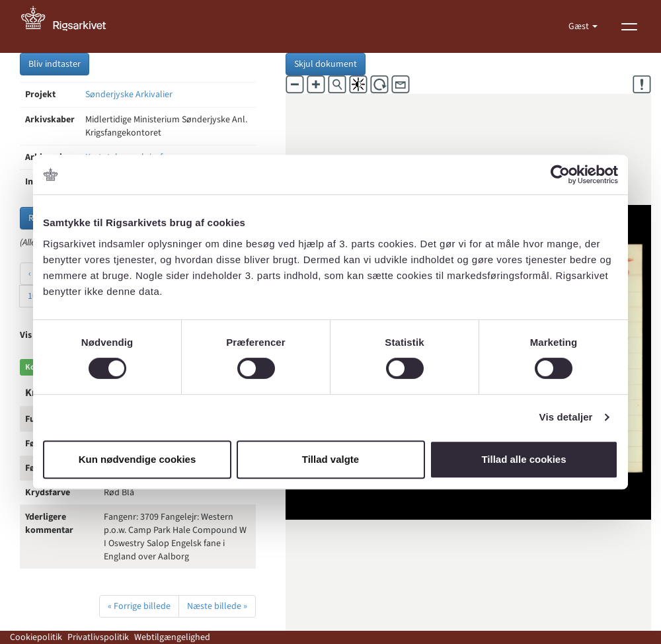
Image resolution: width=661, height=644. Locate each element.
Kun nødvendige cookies (137, 459)
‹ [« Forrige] (30, 274)
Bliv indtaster (55, 64)
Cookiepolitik (36, 637)
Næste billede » (217, 606)
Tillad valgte (330, 459)
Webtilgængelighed (172, 637)
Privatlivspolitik (98, 637)
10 (32, 296)
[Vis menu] (629, 26)
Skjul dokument (326, 64)
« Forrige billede (139, 606)
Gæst (580, 26)
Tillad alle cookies (524, 459)
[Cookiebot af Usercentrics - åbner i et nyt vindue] (560, 175)
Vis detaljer (566, 417)
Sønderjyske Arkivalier (129, 95)
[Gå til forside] (71, 26)
